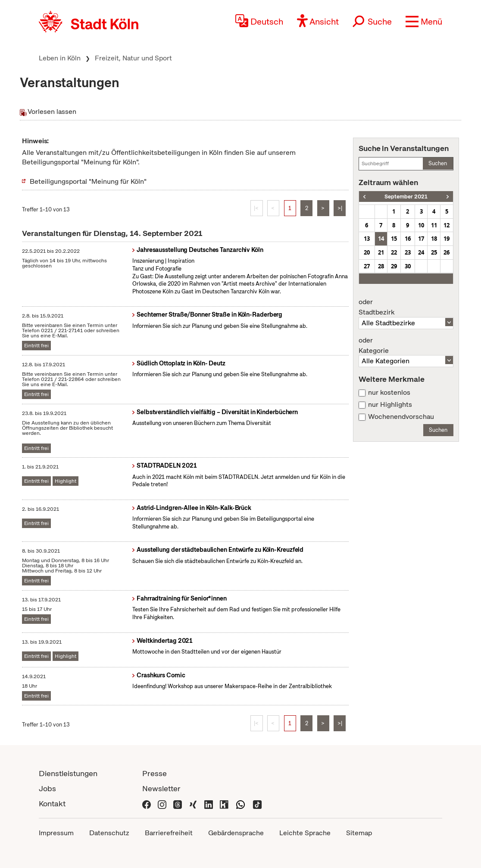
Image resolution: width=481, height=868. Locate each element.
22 (394, 252)
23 (408, 252)
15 (394, 239)
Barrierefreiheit (169, 833)
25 (434, 252)
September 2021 (406, 197)
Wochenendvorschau (401, 417)
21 (381, 252)
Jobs (47, 788)
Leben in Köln (60, 58)
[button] (424, 22)
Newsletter (161, 788)
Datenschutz (109, 833)
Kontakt (52, 804)
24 (421, 252)
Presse (155, 773)
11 (434, 225)
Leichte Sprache (305, 833)
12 (447, 225)
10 (421, 225)
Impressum (56, 833)
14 (381, 239)
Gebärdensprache (236, 833)
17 (421, 239)
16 (408, 239)
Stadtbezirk (406, 307)
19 (447, 239)
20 (367, 252)
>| (340, 208)
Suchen (438, 163)
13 (367, 239)
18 (434, 239)
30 (408, 266)
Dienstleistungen (68, 773)
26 (447, 252)
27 (367, 266)
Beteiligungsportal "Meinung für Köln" (88, 181)
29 (394, 266)
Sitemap (359, 833)
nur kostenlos (389, 393)
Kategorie (406, 346)
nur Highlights (390, 405)
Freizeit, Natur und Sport (133, 58)
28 (381, 266)
